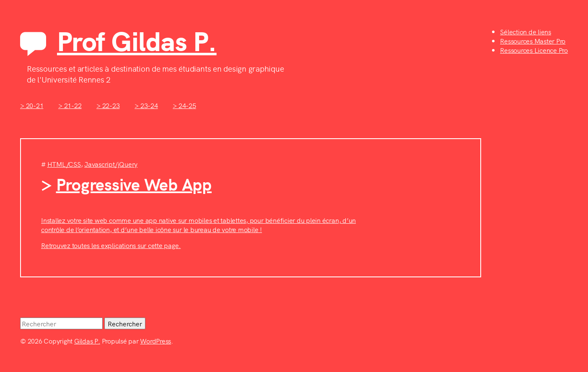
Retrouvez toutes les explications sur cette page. (111, 245)
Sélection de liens (526, 31)
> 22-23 (108, 105)
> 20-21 (32, 105)
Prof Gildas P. (137, 40)
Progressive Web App (134, 183)
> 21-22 (70, 105)
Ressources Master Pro (533, 41)
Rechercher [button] (125, 323)
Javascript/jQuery (111, 164)
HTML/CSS (64, 164)
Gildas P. (87, 341)
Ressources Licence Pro (534, 50)
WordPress (155, 341)
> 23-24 (146, 105)
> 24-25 (184, 105)
